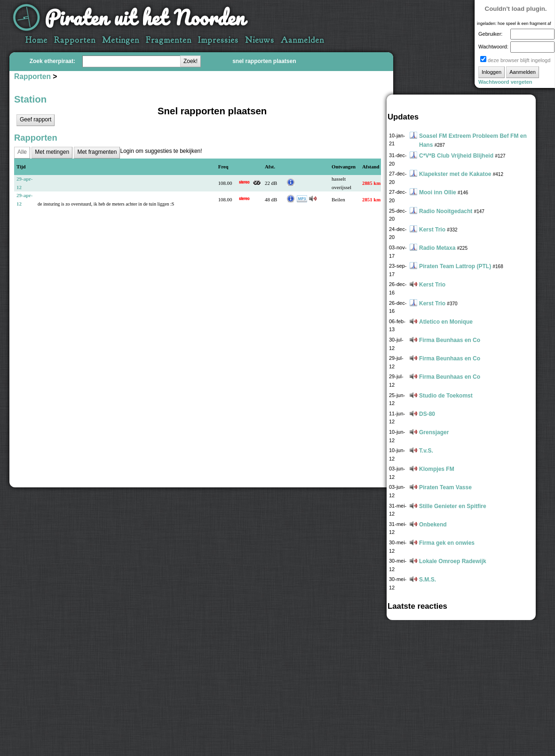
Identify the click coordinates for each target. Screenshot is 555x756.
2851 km (371, 199)
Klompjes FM (437, 469)
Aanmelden (302, 40)
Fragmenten (169, 40)
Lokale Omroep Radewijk (453, 561)
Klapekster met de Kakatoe (455, 174)
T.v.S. (426, 451)
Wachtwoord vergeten (505, 82)
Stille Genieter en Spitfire (453, 506)
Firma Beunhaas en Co (450, 340)
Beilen (338, 199)
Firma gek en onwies (447, 543)
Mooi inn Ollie (438, 192)
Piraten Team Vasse (445, 487)
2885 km (371, 183)
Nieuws (260, 40)
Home (36, 40)
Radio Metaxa (437, 248)
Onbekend (433, 525)
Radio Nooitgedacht (446, 211)
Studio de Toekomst (446, 396)
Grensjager (434, 432)
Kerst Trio (432, 230)
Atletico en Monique (446, 322)
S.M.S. (428, 580)
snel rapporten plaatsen (264, 61)
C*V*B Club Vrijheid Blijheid (456, 156)
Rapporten (75, 40)
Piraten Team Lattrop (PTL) (455, 266)
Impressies (218, 40)
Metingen (121, 40)
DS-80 (427, 414)
